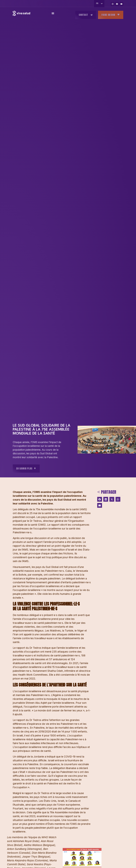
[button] (100, 499)
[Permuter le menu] (53, 14)
